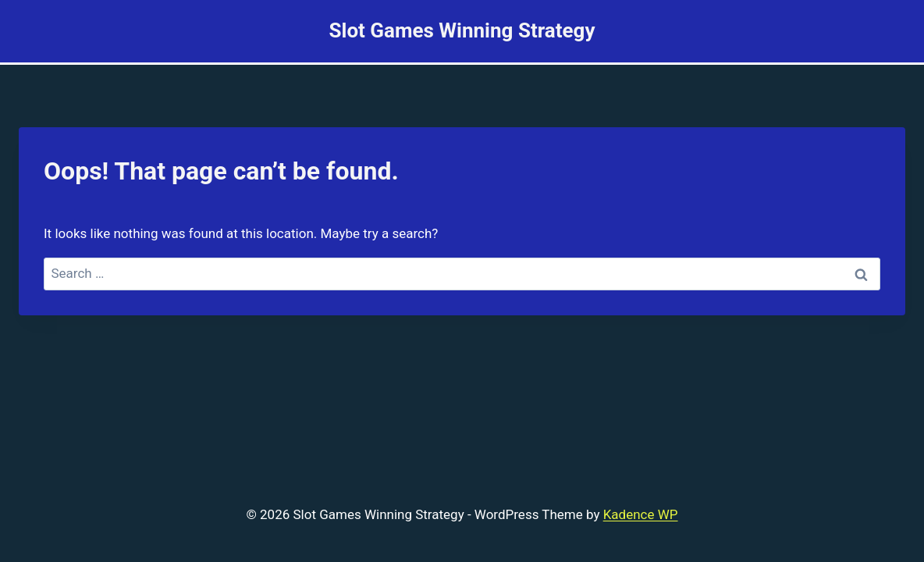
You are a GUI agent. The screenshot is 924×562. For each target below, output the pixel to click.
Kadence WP (641, 514)
